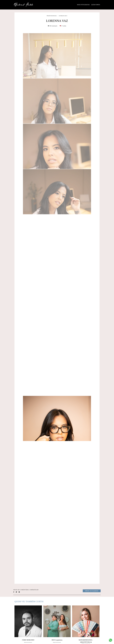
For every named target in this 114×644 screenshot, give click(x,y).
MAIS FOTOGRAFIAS (83, 5)
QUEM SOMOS (96, 5)
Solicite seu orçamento (92, 591)
